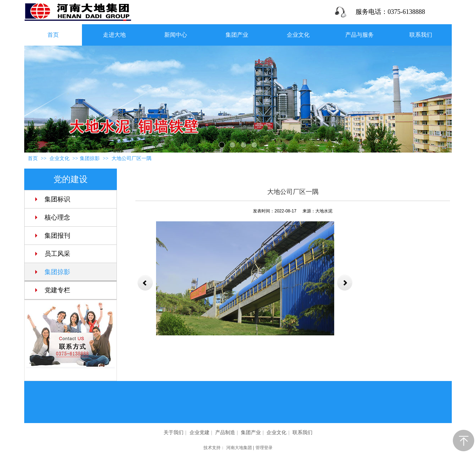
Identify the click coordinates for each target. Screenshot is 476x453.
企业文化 (60, 158)
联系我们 (302, 433)
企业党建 (200, 433)
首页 (33, 158)
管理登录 (264, 448)
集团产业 (251, 433)
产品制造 (225, 433)
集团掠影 (90, 158)
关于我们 (174, 433)
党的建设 (71, 179)
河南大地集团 (239, 448)
